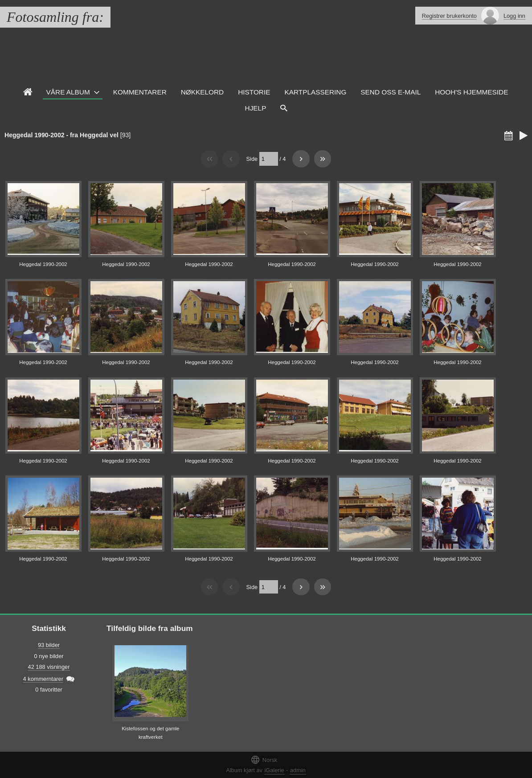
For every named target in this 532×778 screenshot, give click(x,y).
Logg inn (514, 16)
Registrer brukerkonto (449, 16)
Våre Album (68, 92)
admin (298, 770)
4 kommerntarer (43, 679)
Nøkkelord (202, 92)
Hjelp (256, 108)
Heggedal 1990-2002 (43, 264)
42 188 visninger (49, 667)
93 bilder (49, 645)
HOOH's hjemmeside (471, 92)
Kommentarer (140, 92)
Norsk (264, 760)
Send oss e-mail (391, 92)
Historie (254, 92)
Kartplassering (315, 92)
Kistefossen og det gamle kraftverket (150, 733)
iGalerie (274, 770)
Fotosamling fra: (55, 17)
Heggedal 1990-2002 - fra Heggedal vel (61, 135)
